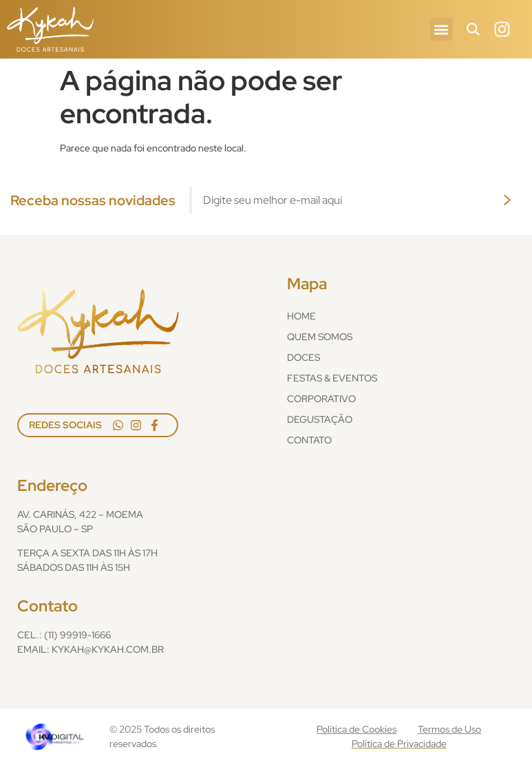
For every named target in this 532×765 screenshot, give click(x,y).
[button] (441, 29)
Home (301, 316)
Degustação (320, 419)
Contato (309, 440)
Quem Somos (320, 337)
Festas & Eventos (332, 378)
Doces (304, 357)
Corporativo (321, 399)
